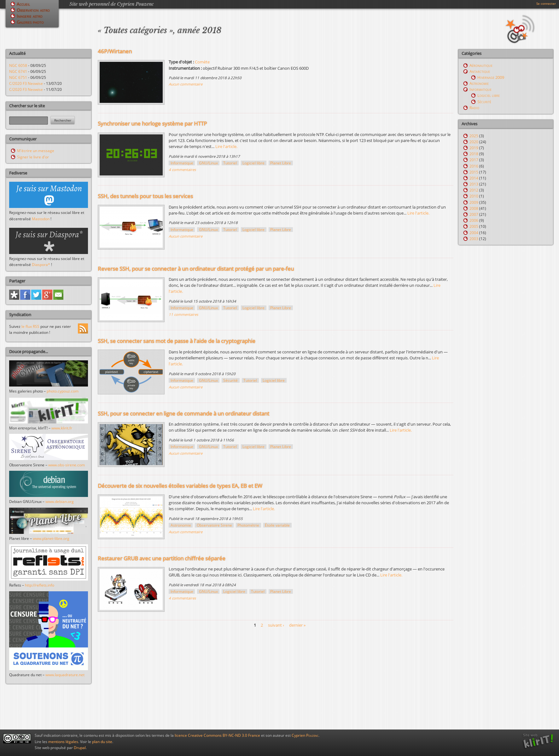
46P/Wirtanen (115, 51)
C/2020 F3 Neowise (26, 83)
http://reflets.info (40, 585)
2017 (474, 160)
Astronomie (181, 525)
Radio (474, 108)
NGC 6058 (18, 65)
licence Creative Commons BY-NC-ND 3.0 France (217, 735)
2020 (474, 142)
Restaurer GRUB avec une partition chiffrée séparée (162, 558)
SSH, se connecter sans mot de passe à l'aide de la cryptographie (177, 341)
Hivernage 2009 (491, 77)
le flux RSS (30, 326)
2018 (474, 154)
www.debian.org (60, 502)
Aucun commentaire (186, 84)
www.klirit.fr (62, 428)
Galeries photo (30, 22)
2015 (474, 172)
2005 (474, 226)
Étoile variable (277, 525)
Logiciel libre (253, 163)
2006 (474, 220)
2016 (474, 166)
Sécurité (230, 380)
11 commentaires (183, 314)
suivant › (276, 625)
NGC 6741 (18, 71)
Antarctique (480, 71)
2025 (474, 136)
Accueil (23, 4)
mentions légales (63, 742)
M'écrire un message (36, 151)
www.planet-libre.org (51, 538)
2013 (474, 184)
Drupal (80, 748)
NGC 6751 (18, 77)
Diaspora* (41, 265)
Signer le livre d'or (33, 157)
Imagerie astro (30, 16)
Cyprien (305, 735)
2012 (474, 190)
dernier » (297, 625)
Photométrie (248, 525)
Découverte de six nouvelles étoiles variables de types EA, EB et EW (180, 486)
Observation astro (33, 10)
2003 (474, 239)
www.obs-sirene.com (67, 465)
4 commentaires (182, 170)
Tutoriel (230, 163)
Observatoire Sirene (214, 525)
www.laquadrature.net (65, 675)
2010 (474, 196)
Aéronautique (481, 65)
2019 (474, 148)
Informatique (182, 163)
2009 (474, 202)
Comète (202, 62)
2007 (474, 214)
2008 (474, 208)
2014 (474, 178)
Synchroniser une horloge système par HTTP (152, 124)
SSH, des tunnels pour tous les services (145, 196)
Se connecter (546, 3)
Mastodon (41, 219)
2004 (474, 233)
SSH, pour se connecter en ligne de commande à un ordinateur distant (183, 413)
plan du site (102, 742)
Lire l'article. (226, 146)
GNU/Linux (208, 163)
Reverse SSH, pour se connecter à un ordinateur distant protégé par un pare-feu (196, 269)
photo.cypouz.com (63, 391)
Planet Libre (281, 163)
